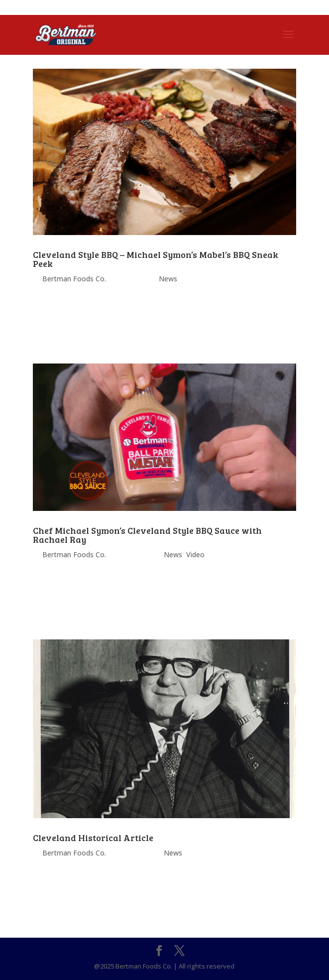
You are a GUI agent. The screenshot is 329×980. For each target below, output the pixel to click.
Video (195, 554)
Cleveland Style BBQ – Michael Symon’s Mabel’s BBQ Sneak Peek (156, 259)
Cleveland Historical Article (93, 838)
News (168, 279)
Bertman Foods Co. (74, 279)
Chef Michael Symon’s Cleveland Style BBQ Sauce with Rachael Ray (147, 535)
